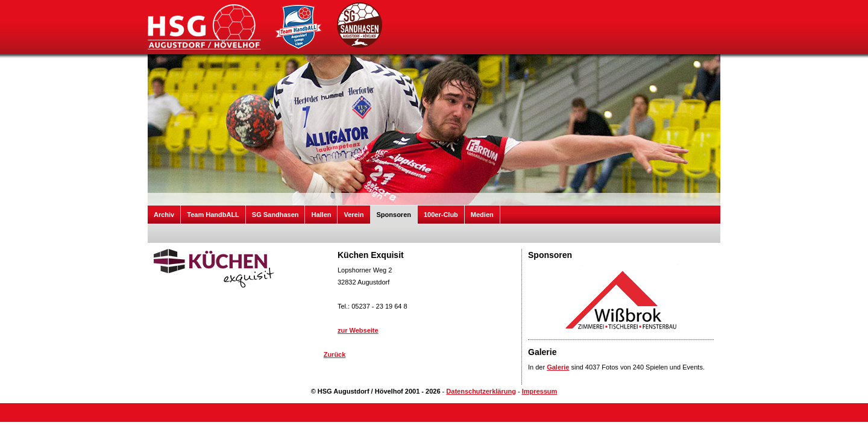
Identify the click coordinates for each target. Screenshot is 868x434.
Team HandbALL (213, 215)
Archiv (164, 215)
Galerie (558, 367)
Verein (354, 215)
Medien (482, 215)
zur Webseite (358, 330)
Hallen (321, 215)
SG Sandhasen (275, 215)
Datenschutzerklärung (481, 391)
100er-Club (441, 215)
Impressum (540, 391)
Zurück (335, 354)
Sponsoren (394, 215)
